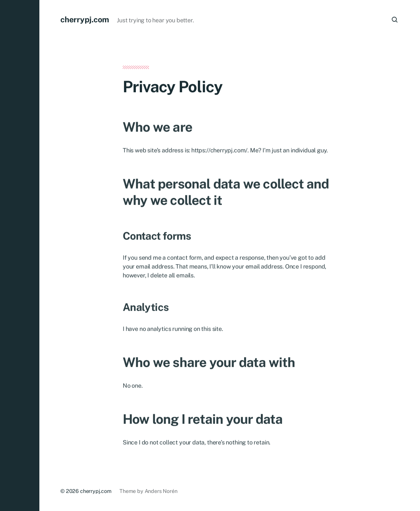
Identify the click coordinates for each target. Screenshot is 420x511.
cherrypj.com (85, 19)
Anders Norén (161, 491)
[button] (20, 255)
